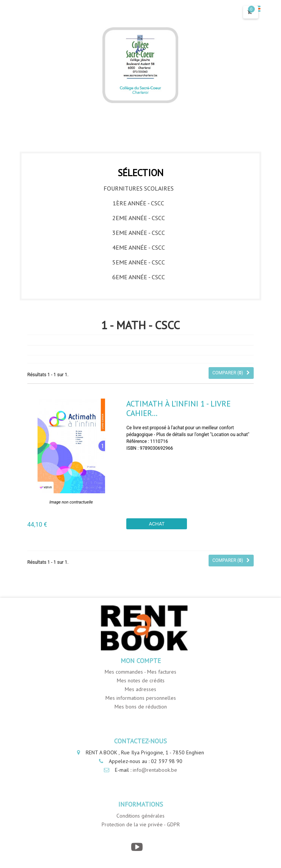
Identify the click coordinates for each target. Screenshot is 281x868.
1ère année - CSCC (138, 203)
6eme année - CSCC (139, 277)
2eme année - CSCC (139, 218)
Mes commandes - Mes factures (140, 672)
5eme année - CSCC (139, 262)
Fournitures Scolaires (139, 188)
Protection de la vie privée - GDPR (141, 824)
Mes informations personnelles (141, 698)
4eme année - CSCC (139, 247)
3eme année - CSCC (139, 233)
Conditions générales (140, 816)
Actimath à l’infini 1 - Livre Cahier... (178, 408)
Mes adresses (140, 689)
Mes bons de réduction (141, 707)
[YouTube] (137, 847)
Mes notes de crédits (141, 680)
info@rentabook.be (155, 770)
